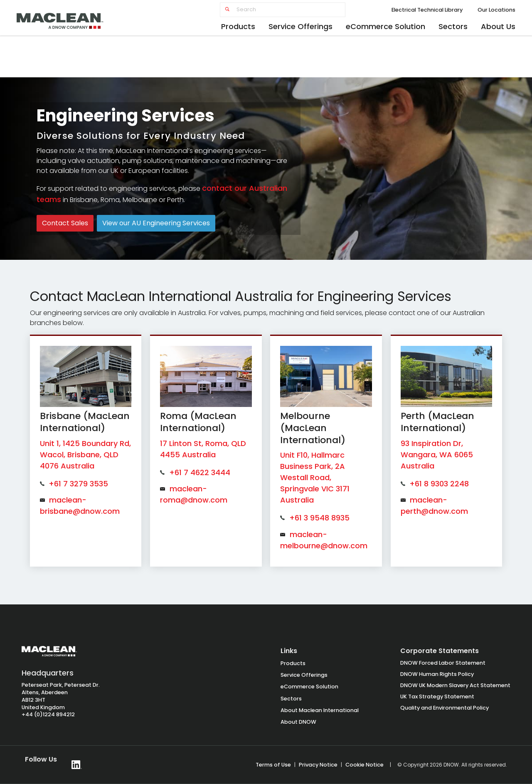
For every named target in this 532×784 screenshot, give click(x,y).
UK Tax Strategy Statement (437, 696)
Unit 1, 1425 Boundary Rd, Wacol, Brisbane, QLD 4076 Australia (85, 455)
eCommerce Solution (385, 26)
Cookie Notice (365, 765)
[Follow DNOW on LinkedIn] (77, 765)
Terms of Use (273, 765)
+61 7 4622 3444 (200, 472)
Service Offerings (300, 26)
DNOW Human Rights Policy (437, 674)
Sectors (453, 26)
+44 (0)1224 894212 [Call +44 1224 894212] (48, 714)
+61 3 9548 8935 (319, 518)
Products (238, 26)
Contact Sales (65, 223)
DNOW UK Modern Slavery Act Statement (455, 685)
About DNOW (298, 722)
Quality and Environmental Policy (445, 708)
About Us (498, 26)
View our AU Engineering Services (156, 223)
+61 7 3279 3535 (78, 484)
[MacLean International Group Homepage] (49, 655)
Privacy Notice (318, 765)
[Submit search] (227, 10)
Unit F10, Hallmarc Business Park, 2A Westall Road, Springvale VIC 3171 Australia (315, 477)
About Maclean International (320, 710)
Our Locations (496, 10)
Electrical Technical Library (427, 10)
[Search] (283, 10)
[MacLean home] (69, 19)
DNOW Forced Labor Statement (443, 663)
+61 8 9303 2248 (439, 484)
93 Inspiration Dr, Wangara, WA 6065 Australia (437, 455)
